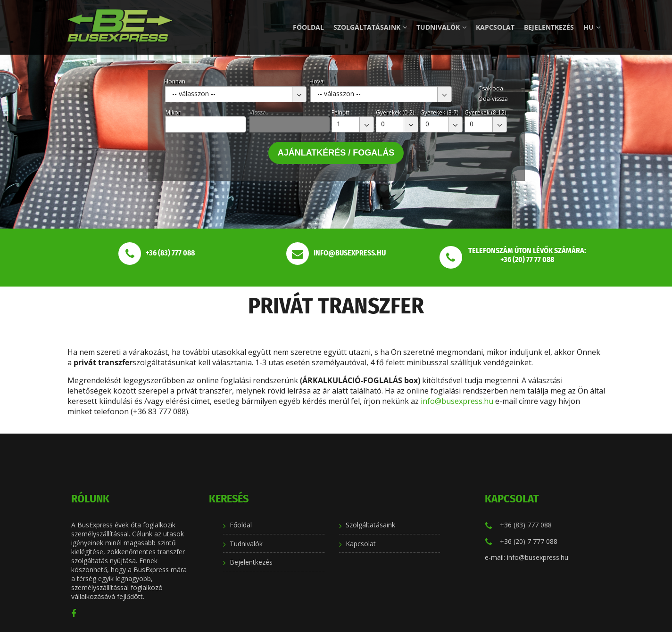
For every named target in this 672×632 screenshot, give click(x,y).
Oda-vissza (493, 99)
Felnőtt (340, 112)
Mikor (173, 112)
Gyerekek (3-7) (439, 112)
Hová (316, 81)
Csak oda (491, 88)
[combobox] (236, 94)
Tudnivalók (441, 27)
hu (592, 27)
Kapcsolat (495, 27)
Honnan (175, 81)
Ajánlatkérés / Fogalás (336, 153)
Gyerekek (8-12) (485, 112)
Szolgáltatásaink (370, 27)
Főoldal (308, 27)
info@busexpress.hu (457, 401)
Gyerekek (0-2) (395, 112)
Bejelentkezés (549, 27)
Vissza (258, 112)
